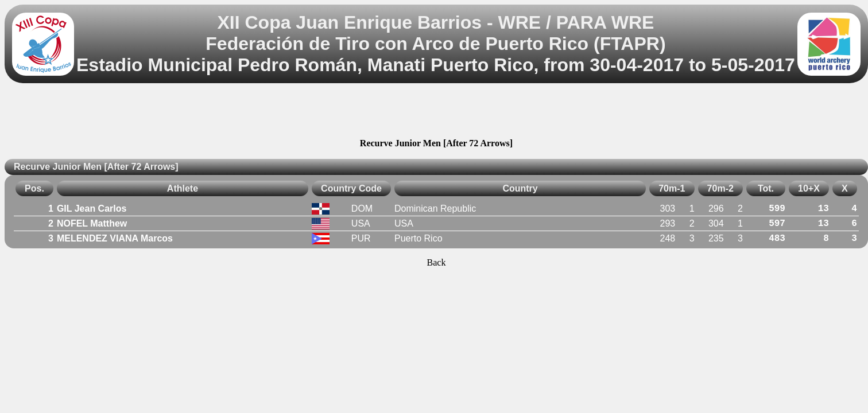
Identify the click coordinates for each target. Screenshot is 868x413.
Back (437, 262)
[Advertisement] (436, 112)
